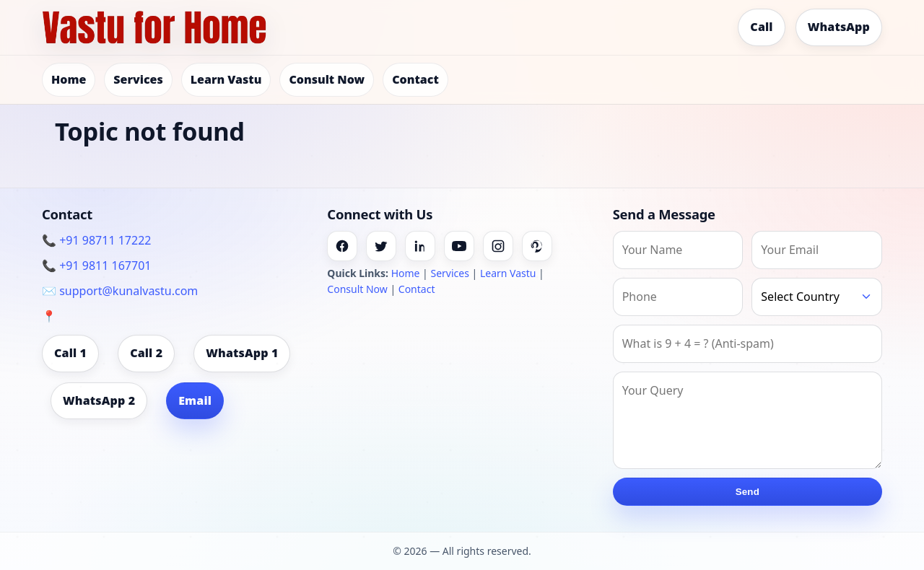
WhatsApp (839, 27)
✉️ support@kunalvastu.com (120, 291)
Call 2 (146, 353)
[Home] (154, 27)
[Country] (817, 297)
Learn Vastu (226, 79)
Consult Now (327, 79)
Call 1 (70, 353)
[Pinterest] (537, 246)
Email (195, 400)
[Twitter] (381, 246)
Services (138, 79)
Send (748, 492)
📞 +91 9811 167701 (96, 266)
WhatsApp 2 (99, 400)
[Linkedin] (420, 246)
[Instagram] (498, 246)
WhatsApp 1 (242, 353)
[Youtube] (459, 246)
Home (69, 79)
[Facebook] (342, 246)
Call (761, 27)
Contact (415, 79)
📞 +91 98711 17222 (96, 240)
